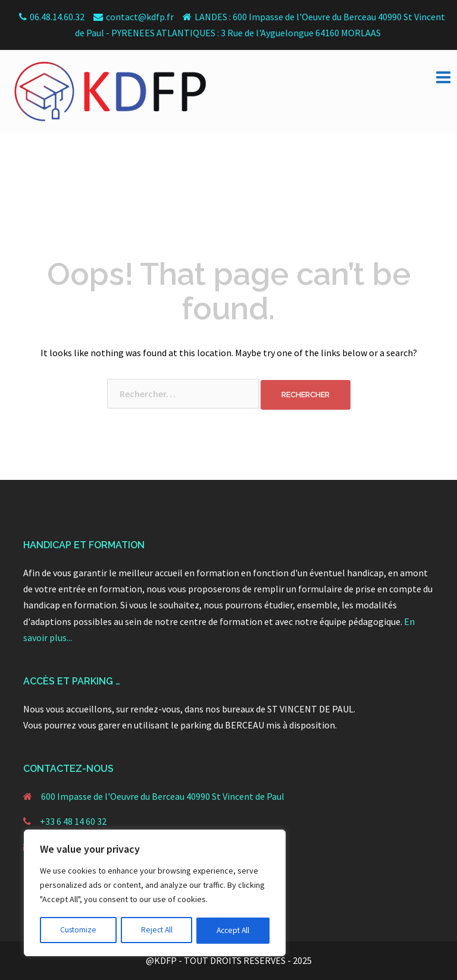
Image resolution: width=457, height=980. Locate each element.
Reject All (156, 931)
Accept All (233, 931)
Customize (78, 931)
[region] (155, 894)
